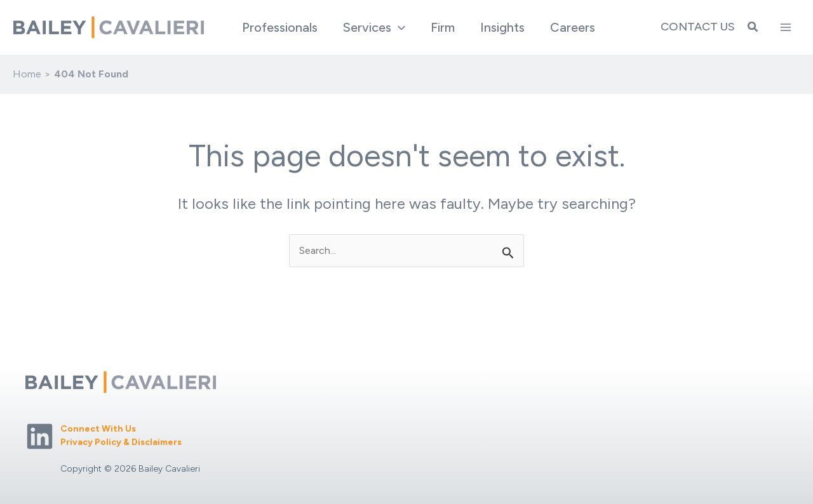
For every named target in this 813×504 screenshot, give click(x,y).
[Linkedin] (40, 436)
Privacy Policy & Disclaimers (121, 442)
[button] (374, 27)
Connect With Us (98, 429)
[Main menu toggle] (786, 27)
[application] (398, 27)
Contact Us (698, 27)
